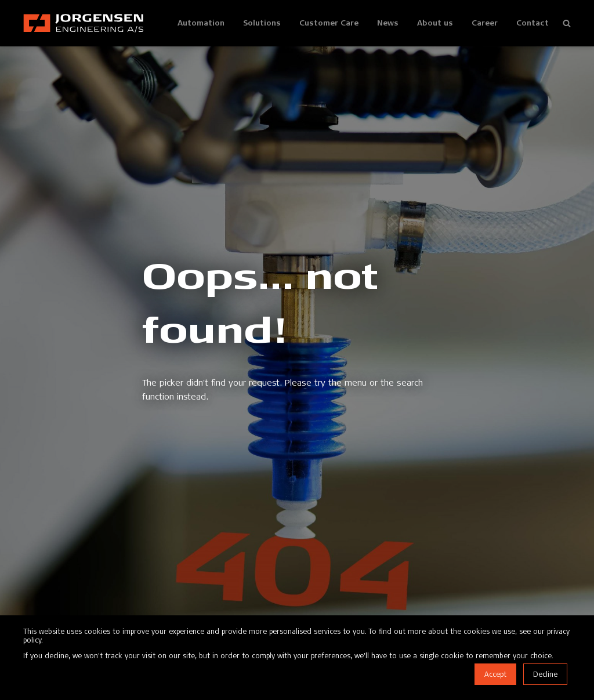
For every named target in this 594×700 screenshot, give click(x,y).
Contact (533, 23)
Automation (201, 23)
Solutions (262, 23)
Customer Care (329, 23)
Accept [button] (495, 674)
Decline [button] (545, 674)
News (388, 23)
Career (485, 23)
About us (435, 23)
